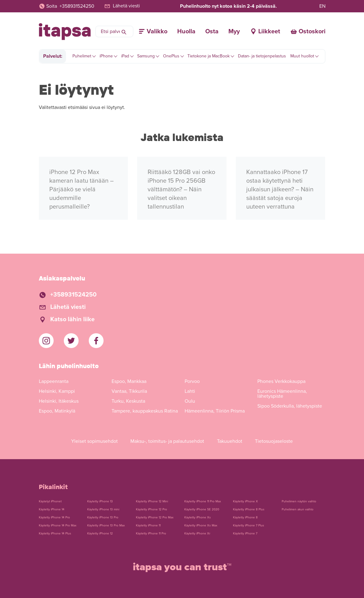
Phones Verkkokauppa (281, 381)
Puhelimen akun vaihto (298, 509)
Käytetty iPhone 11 (148, 525)
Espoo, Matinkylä (57, 411)
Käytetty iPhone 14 (52, 509)
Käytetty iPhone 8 (245, 517)
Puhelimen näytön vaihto (299, 501)
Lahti (190, 391)
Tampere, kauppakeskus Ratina (145, 411)
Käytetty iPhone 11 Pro (151, 534)
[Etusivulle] (65, 32)
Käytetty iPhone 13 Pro (103, 517)
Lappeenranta (54, 381)
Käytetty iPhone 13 (100, 501)
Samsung (146, 56)
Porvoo (192, 381)
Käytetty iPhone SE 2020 (202, 509)
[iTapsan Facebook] (96, 341)
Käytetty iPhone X (245, 501)
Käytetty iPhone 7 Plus (249, 525)
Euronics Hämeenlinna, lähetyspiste (282, 394)
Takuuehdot (230, 441)
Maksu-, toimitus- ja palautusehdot (167, 441)
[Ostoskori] (308, 31)
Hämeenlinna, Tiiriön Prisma (215, 411)
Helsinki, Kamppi (57, 391)
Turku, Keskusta (128, 401)
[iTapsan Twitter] (71, 341)
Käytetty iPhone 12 (100, 534)
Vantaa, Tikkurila (129, 391)
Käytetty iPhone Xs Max (201, 525)
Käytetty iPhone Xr (197, 534)
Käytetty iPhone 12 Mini (152, 501)
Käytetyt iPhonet (50, 501)
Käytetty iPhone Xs (198, 517)
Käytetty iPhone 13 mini (103, 509)
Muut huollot (302, 56)
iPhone (106, 56)
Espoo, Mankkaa (129, 381)
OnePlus (171, 56)
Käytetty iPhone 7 (245, 534)
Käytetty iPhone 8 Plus (249, 509)
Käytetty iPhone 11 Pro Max (203, 501)
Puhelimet (82, 56)
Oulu (190, 401)
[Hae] (124, 31)
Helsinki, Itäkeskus (59, 401)
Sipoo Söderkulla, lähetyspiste (290, 406)
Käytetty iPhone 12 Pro (151, 509)
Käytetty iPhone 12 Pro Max (155, 517)
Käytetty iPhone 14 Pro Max (58, 525)
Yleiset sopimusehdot (94, 441)
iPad (125, 56)
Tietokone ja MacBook (209, 56)
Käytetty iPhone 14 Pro (54, 517)
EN (322, 6)
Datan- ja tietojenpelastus (262, 56)
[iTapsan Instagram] (46, 341)
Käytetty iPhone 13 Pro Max (106, 525)
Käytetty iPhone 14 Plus (55, 534)
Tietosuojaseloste (274, 441)
